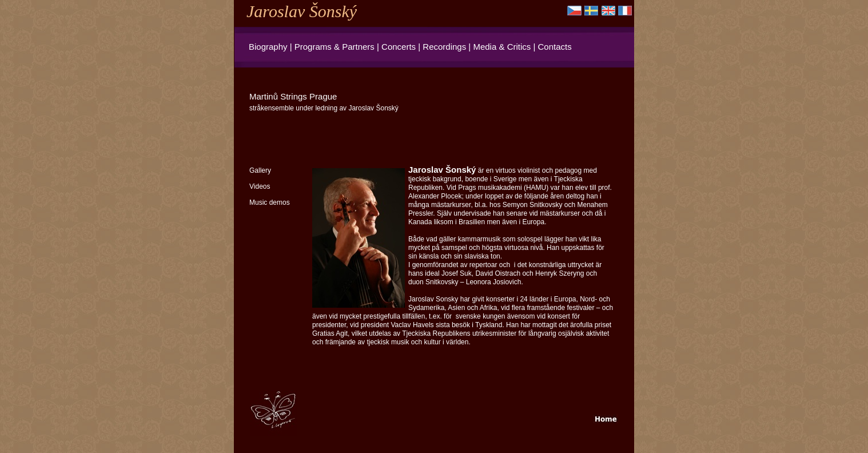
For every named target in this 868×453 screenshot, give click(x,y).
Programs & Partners (335, 47)
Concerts (399, 47)
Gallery (260, 170)
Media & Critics (502, 47)
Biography (268, 47)
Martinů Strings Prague (293, 96)
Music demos (270, 202)
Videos (260, 186)
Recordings (444, 47)
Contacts (555, 47)
